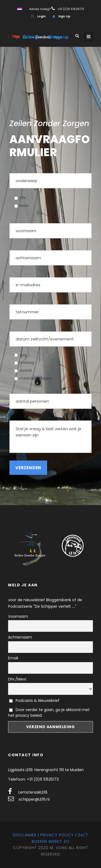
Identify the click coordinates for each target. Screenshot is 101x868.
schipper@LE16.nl (34, 799)
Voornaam (18, 616)
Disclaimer (25, 835)
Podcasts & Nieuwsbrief (34, 701)
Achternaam (20, 637)
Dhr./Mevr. (18, 679)
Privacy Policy (57, 835)
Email (13, 658)
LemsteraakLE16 (33, 792)
